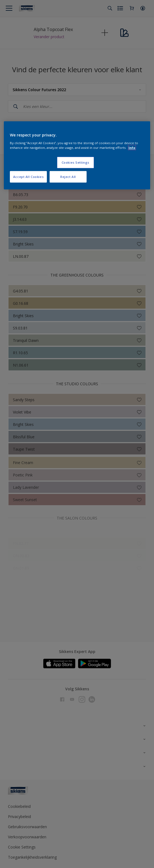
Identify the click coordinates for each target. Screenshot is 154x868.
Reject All (68, 177)
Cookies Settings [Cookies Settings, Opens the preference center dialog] (75, 162)
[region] (77, 155)
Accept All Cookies (28, 177)
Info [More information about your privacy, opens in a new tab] (132, 148)
